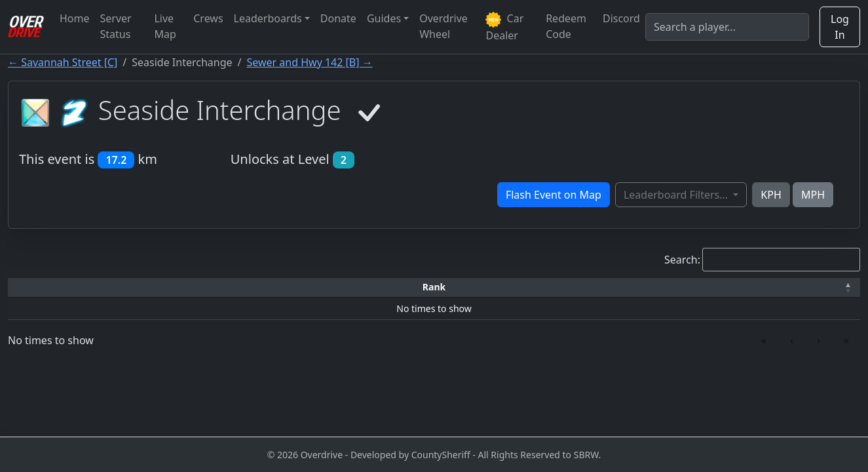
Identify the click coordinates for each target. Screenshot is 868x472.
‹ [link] (792, 340)
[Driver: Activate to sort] (155, 287)
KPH (771, 195)
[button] (55, 287)
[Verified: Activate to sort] (799, 287)
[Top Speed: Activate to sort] (450, 287)
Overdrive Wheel (443, 26)
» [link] (846, 340)
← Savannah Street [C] (63, 62)
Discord (621, 18)
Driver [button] (155, 287)
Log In (840, 27)
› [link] (819, 340)
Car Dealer (504, 27)
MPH (813, 195)
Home (75, 18)
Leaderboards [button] (268, 18)
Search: (682, 260)
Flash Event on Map (554, 195)
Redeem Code (566, 26)
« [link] (764, 340)
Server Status (116, 26)
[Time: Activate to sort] (255, 287)
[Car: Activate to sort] (339, 287)
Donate (338, 18)
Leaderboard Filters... (677, 195)
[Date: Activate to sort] (692, 287)
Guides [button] (384, 18)
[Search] (727, 27)
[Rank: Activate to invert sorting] (55, 287)
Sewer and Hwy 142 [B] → (310, 62)
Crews (208, 18)
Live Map (165, 26)
